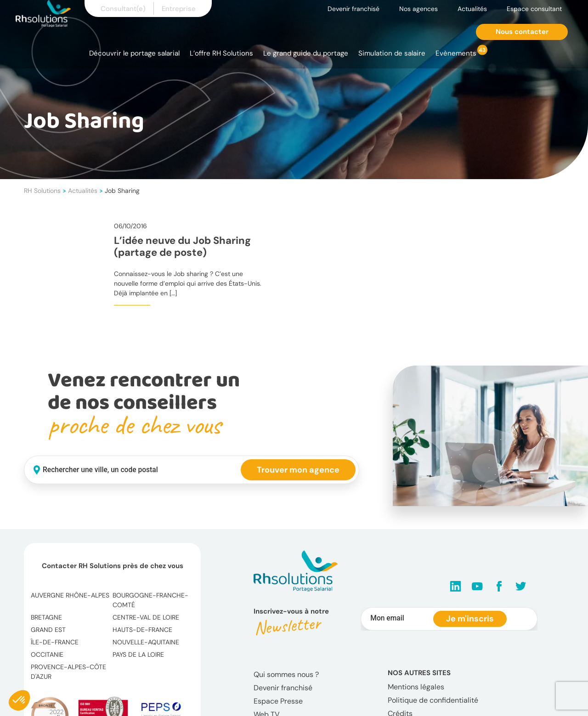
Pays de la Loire (138, 654)
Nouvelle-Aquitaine (146, 642)
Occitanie (47, 654)
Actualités (472, 9)
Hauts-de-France (142, 630)
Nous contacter (522, 32)
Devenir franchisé (353, 9)
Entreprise (179, 9)
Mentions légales (416, 687)
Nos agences (418, 9)
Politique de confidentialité (433, 700)
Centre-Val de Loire (146, 617)
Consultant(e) (123, 9)
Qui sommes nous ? (286, 674)
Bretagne (46, 617)
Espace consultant (534, 9)
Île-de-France (55, 642)
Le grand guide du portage (306, 53)
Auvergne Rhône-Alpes (70, 595)
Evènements (456, 53)
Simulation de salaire (392, 53)
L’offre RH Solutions (221, 53)
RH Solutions (42, 191)
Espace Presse (278, 701)
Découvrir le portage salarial (134, 53)
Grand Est (48, 630)
